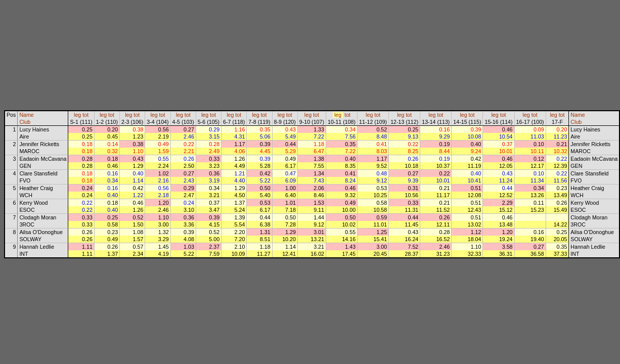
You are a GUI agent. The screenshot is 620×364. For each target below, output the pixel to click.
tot (85, 115)
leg (77, 115)
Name (26, 115)
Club (25, 122)
